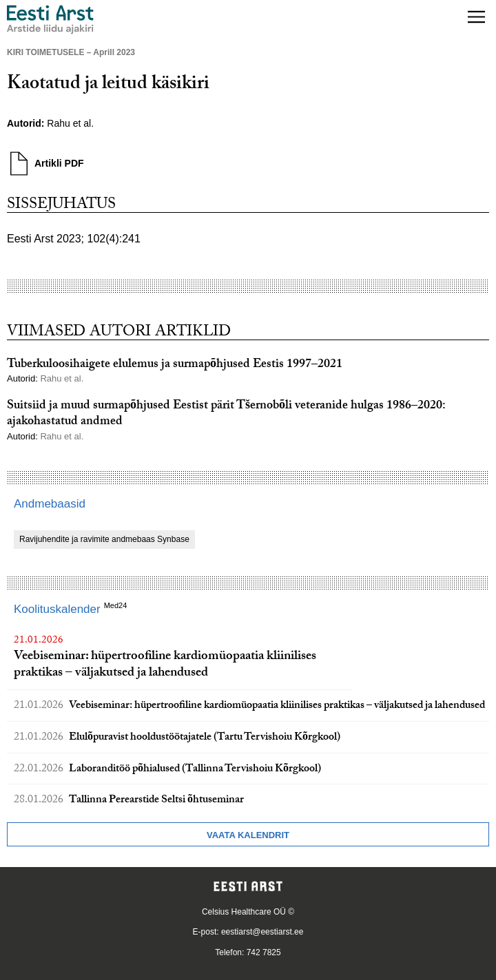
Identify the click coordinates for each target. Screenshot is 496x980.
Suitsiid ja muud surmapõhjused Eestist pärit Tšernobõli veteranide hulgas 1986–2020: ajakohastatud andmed (226, 415)
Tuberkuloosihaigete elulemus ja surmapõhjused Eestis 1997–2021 (175, 365)
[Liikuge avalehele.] (50, 20)
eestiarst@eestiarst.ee (262, 932)
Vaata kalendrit (248, 835)
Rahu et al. (70, 123)
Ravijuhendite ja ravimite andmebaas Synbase (104, 539)
